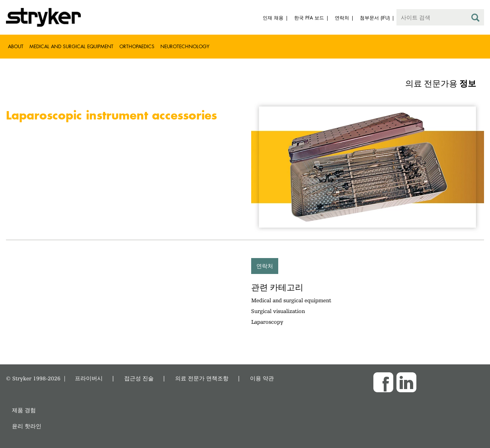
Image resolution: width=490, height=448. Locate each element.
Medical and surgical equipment (291, 300)
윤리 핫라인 (27, 426)
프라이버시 (89, 378)
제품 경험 (24, 410)
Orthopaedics (137, 46)
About (16, 46)
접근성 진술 (139, 378)
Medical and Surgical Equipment (71, 46)
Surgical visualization (278, 311)
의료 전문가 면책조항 (202, 378)
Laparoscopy (267, 322)
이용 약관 (262, 378)
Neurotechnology (185, 46)
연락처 (265, 266)
